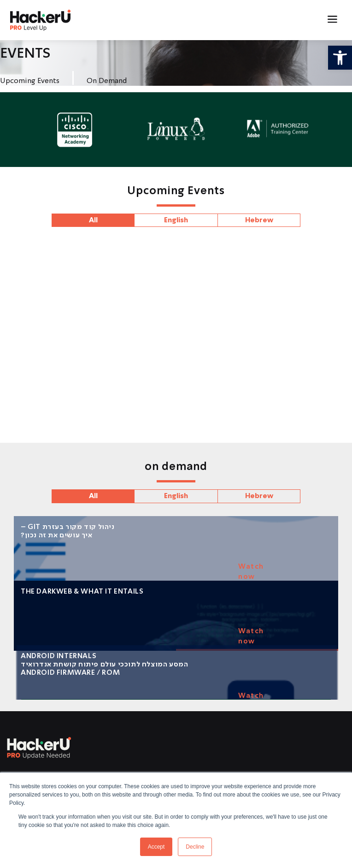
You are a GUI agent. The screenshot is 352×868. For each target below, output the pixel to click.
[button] (340, 58)
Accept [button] (156, 847)
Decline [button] (195, 847)
